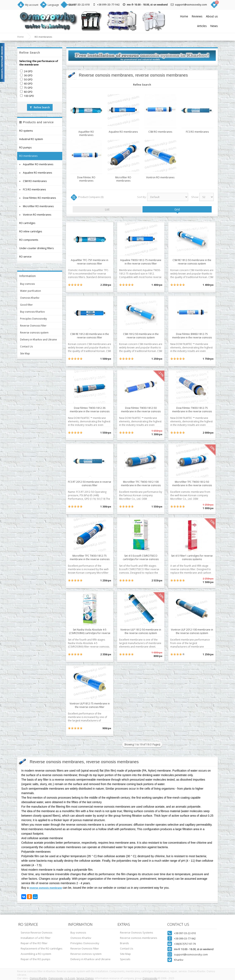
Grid (177, 209)
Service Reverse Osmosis (37, 933)
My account (32, 5)
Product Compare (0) (91, 197)
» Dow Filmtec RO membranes (38, 198)
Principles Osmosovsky (33, 319)
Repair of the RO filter (34, 943)
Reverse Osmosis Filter (33, 326)
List (107, 209)
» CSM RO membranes (33, 181)
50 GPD (28, 80)
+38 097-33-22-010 (185, 933)
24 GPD (28, 71)
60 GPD (28, 84)
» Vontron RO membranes (35, 215)
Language (53, 5)
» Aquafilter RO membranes (36, 164)
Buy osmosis (27, 284)
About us (212, 16)
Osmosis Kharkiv (30, 298)
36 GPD (28, 75)
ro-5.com (70, 978)
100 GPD (29, 96)
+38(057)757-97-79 (185, 944)
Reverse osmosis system (34, 333)
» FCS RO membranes (33, 189)
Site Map (25, 353)
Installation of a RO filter (36, 938)
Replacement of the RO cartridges (42, 948)
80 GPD (28, 92)
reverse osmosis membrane (46, 888)
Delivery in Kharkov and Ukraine (38, 340)
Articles (202, 26)
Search (72, 5)
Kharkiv (179, 960)
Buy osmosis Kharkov (32, 312)
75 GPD (28, 88)
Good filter (26, 305)
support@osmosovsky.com (191, 5)
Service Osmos (85, 978)
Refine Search (40, 107)
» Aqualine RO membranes (36, 173)
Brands (124, 943)
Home (184, 16)
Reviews (197, 16)
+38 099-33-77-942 (108, 5)
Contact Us (26, 346)
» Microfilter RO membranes (36, 206)
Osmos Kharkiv (38, 978)
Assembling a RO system (36, 954)
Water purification (31, 291)
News (214, 26)
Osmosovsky (56, 978)
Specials (125, 959)
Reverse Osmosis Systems (137, 933)
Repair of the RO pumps (36, 959)
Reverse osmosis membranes (139, 938)
